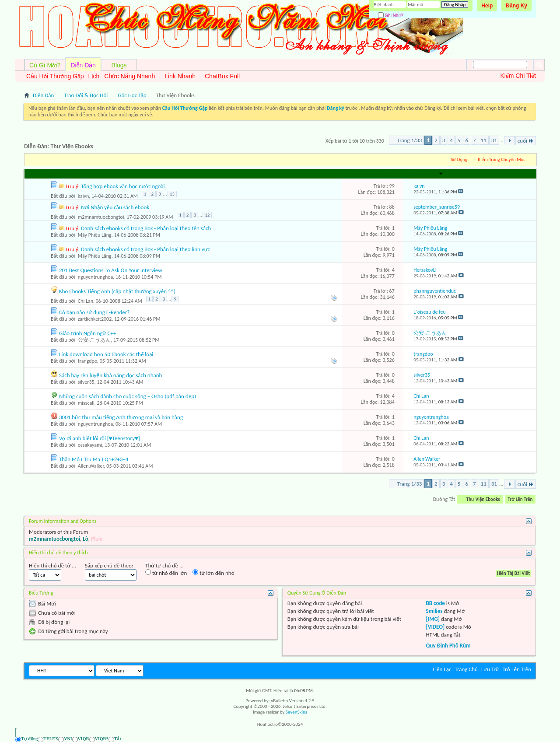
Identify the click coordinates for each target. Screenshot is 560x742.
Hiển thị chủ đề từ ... (52, 565)
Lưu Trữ (490, 669)
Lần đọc (381, 174)
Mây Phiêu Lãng (95, 235)
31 (494, 140)
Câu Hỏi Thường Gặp (55, 76)
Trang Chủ (466, 669)
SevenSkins (296, 712)
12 (207, 215)
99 (392, 186)
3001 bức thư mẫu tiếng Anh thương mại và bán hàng (121, 417)
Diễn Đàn (83, 65)
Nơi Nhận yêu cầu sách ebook (115, 207)
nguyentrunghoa (96, 277)
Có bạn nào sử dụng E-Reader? (94, 312)
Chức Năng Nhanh (129, 76)
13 (172, 194)
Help (487, 6)
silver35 (86, 382)
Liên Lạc (442, 669)
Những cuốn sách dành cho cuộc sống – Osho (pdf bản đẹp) (128, 396)
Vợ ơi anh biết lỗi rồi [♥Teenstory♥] (100, 438)
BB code (436, 603)
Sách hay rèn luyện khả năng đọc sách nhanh (110, 375)
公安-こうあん (94, 340)
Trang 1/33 (410, 140)
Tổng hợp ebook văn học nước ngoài (123, 186)
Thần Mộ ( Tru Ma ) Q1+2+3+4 (94, 459)
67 (392, 291)
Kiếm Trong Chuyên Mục (502, 159)
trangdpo (87, 361)
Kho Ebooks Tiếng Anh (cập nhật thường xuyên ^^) (117, 291)
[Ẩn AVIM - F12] (529, 739)
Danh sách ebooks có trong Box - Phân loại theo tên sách (146, 228)
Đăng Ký (516, 6)
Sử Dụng (459, 159)
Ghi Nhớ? (391, 16)
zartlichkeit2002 (95, 319)
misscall (86, 403)
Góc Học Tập (132, 95)
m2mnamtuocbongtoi (101, 217)
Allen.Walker (91, 466)
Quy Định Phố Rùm (448, 646)
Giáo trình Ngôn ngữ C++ (87, 333)
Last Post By (428, 174)
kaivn (83, 196)
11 (484, 140)
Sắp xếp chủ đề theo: (109, 565)
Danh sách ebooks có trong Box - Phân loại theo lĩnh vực (145, 249)
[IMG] (433, 619)
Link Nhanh (180, 76)
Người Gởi (60, 174)
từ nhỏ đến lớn (166, 573)
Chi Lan (86, 301)
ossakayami (90, 445)
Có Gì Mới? (45, 65)
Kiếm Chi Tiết (518, 76)
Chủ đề (38, 174)
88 (392, 207)
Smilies (434, 611)
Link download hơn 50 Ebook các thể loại (106, 354)
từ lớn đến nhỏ (213, 573)
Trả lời (362, 174)
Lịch (94, 76)
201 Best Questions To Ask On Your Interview (111, 270)
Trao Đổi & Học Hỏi (86, 95)
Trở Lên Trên (520, 499)
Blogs (119, 65)
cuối (526, 141)
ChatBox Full (222, 76)
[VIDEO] (436, 627)
